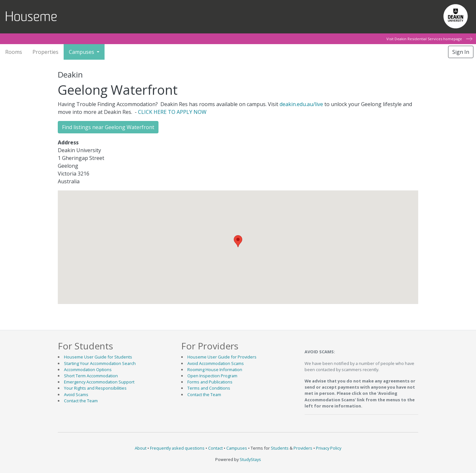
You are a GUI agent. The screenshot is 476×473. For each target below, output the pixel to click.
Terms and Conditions (209, 388)
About (141, 448)
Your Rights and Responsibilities (95, 388)
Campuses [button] (82, 52)
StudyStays (250, 459)
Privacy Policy (329, 448)
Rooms (14, 52)
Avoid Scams (76, 394)
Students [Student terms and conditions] (280, 448)
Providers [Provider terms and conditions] (303, 448)
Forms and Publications (210, 382)
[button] (238, 241)
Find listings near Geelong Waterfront (108, 127)
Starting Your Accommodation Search (100, 363)
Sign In (461, 52)
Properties (45, 52)
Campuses (237, 448)
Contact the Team (81, 401)
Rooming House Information (215, 370)
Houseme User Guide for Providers (222, 357)
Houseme (31, 17)
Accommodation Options (88, 370)
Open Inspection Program (212, 376)
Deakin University (455, 15)
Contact (215, 448)
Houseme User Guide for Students (98, 357)
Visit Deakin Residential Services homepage (429, 39)
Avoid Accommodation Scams (216, 363)
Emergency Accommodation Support (99, 382)
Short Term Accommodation (91, 376)
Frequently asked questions (177, 448)
